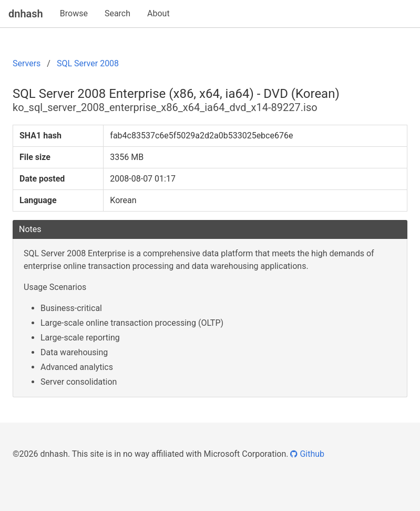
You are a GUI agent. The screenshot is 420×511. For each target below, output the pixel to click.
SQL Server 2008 (88, 63)
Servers (27, 63)
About (158, 13)
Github (307, 454)
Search (117, 13)
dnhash (26, 14)
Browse (74, 13)
